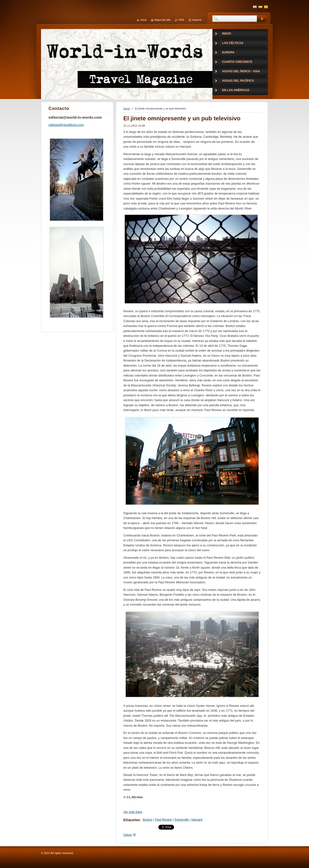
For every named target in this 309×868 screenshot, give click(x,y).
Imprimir (197, 20)
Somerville (182, 820)
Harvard (197, 820)
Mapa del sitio (163, 20)
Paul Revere (163, 820)
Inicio (127, 108)
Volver (128, 835)
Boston (147, 820)
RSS (181, 20)
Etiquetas (132, 820)
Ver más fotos (133, 812)
